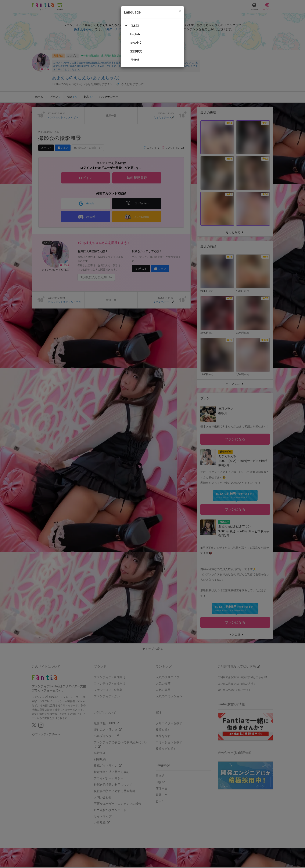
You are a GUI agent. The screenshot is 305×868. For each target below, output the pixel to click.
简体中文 (136, 43)
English (135, 34)
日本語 (135, 26)
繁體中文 (136, 51)
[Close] (180, 11)
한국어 (135, 60)
